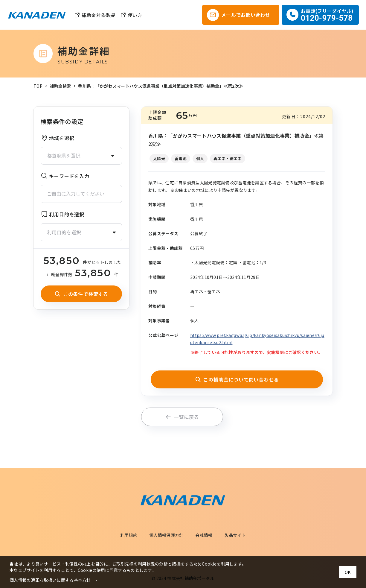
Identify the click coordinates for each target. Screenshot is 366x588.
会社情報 (204, 535)
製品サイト (235, 535)
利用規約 (129, 535)
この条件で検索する (81, 294)
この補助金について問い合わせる (237, 379)
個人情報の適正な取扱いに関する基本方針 (50, 580)
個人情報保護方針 (166, 535)
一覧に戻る (182, 417)
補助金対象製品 (95, 15)
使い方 (131, 15)
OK (348, 572)
